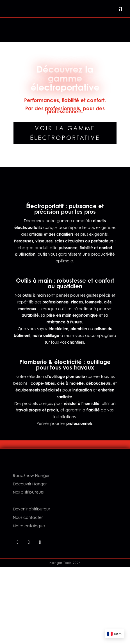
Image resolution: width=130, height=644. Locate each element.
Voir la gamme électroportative (65, 133)
